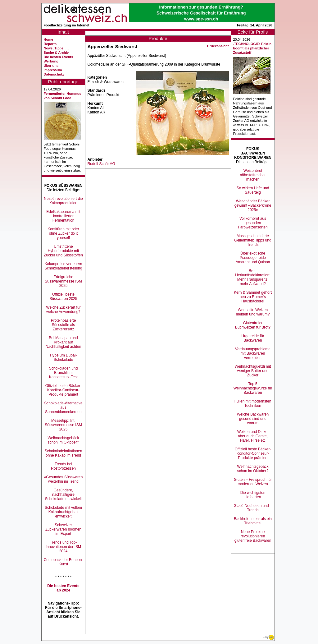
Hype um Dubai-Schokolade (64, 357)
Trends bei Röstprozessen (63, 466)
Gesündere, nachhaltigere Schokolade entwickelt (64, 494)
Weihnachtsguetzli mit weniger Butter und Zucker (253, 371)
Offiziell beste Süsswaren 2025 (63, 297)
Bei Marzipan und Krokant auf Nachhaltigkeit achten (64, 342)
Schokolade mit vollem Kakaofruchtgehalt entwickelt (63, 512)
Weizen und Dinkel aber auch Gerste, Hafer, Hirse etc (253, 436)
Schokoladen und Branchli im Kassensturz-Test (64, 373)
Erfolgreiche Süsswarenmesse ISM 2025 (63, 281)
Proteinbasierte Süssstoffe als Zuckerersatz (64, 325)
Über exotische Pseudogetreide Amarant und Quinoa (253, 258)
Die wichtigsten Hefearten (253, 495)
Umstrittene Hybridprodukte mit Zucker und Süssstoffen (63, 251)
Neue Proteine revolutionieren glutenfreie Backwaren (253, 536)
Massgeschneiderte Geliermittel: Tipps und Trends (253, 240)
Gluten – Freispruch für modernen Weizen (253, 482)
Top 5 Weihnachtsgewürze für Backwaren (253, 388)
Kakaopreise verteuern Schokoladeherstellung (63, 266)
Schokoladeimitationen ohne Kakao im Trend (64, 453)
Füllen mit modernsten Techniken (253, 403)
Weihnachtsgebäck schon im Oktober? (63, 440)
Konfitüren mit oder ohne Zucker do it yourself (63, 233)
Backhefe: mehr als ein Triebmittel (253, 521)
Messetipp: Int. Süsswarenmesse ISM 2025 (63, 425)
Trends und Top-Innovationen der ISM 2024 (63, 547)
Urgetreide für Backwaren (253, 338)
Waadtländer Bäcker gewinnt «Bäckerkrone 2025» (253, 205)
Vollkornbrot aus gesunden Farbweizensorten (253, 223)
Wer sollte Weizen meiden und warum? (253, 312)
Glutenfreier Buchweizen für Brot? (253, 325)
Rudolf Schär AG (101, 164)
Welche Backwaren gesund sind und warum (253, 419)
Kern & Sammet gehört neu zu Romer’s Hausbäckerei (253, 297)
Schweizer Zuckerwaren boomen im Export (63, 529)
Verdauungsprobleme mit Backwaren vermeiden (253, 353)
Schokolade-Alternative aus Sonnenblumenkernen (63, 407)
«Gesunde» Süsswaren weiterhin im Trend (64, 479)
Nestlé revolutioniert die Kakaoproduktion (63, 201)
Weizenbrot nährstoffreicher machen (253, 175)
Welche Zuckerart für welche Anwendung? (63, 310)
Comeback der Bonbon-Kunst (64, 562)
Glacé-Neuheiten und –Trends (253, 508)
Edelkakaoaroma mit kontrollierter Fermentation (63, 216)
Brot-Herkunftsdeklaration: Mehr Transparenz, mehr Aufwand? (253, 277)
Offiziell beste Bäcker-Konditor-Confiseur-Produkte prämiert (64, 390)
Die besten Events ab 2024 (63, 588)
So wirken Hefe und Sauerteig (253, 190)
